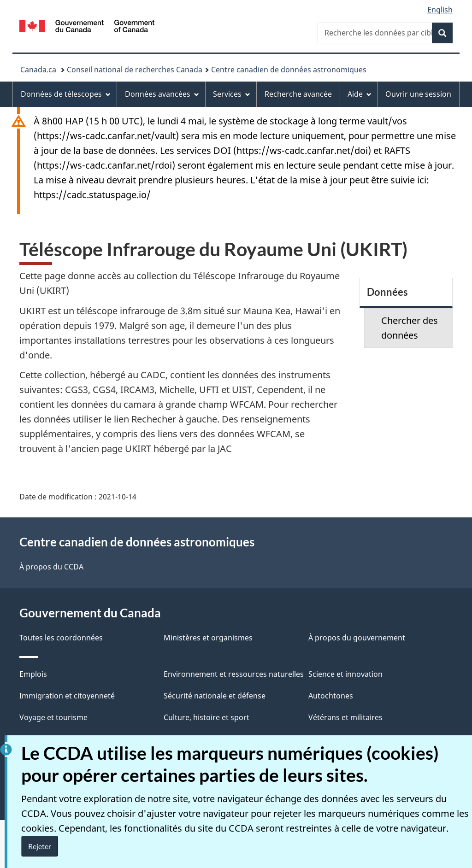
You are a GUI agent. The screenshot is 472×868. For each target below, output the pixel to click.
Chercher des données (410, 328)
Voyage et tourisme (53, 717)
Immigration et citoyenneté (67, 696)
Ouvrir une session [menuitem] (418, 94)
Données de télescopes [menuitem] (66, 94)
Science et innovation (345, 674)
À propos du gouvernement (357, 638)
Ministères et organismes (208, 638)
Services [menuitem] (232, 94)
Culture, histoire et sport (206, 717)
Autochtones (331, 696)
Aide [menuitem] (360, 94)
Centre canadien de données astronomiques (289, 70)
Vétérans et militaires (345, 717)
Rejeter (40, 846)
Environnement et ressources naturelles (234, 674)
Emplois (33, 674)
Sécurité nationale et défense (215, 696)
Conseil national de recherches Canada (135, 70)
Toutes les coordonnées (61, 638)
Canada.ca (38, 70)
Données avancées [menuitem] (162, 94)
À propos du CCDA (51, 567)
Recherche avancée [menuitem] (298, 94)
